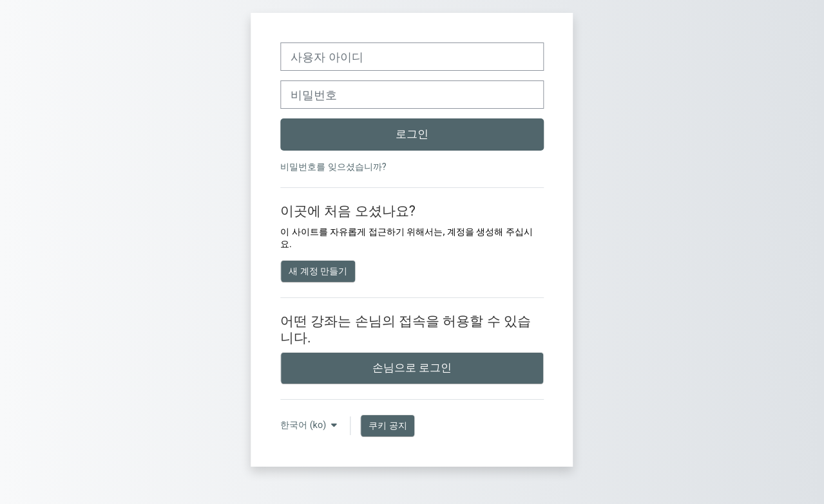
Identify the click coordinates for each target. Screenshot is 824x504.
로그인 (412, 134)
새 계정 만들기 (318, 271)
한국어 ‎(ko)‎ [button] (304, 425)
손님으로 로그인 (412, 368)
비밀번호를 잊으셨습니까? (333, 167)
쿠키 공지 (388, 425)
